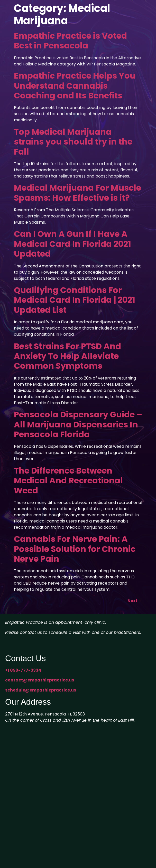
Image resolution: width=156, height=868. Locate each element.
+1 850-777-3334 (23, 670)
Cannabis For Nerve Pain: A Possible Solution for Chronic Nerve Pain (75, 549)
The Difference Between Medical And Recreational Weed (68, 481)
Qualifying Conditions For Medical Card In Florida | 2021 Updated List (75, 300)
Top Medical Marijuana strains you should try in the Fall (73, 142)
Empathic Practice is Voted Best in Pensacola (70, 41)
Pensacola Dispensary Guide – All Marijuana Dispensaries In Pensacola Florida (78, 424)
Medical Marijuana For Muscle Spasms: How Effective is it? (77, 193)
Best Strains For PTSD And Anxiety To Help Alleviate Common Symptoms (67, 356)
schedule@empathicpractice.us (41, 690)
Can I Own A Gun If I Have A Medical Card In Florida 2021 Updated (72, 244)
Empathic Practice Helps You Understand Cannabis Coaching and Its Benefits (75, 86)
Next (135, 601)
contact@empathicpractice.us (40, 680)
